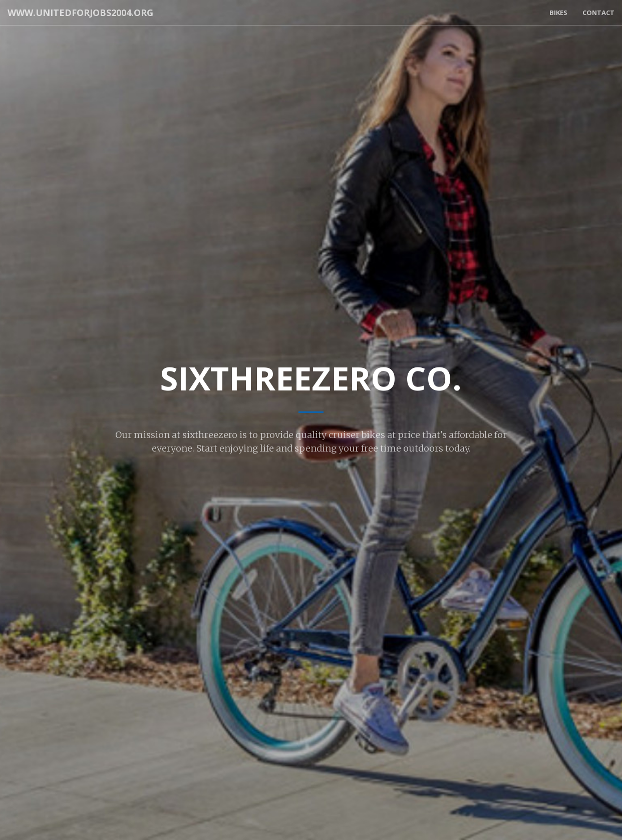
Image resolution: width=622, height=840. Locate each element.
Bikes (558, 13)
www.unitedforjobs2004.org (80, 13)
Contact (598, 13)
